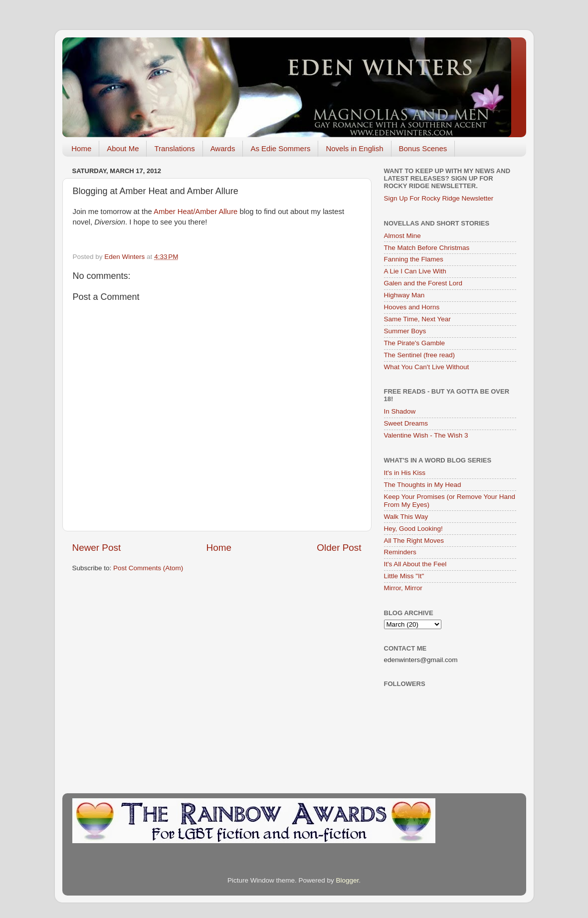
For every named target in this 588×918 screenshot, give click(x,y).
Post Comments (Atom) (148, 568)
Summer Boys (405, 331)
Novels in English (354, 148)
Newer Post (97, 548)
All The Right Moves (414, 541)
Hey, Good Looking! (413, 529)
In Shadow (400, 411)
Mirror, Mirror (403, 588)
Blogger (348, 880)
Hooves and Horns (412, 307)
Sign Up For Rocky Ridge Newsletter (439, 198)
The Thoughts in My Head (423, 485)
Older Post (339, 548)
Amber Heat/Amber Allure (196, 212)
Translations (174, 148)
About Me (123, 148)
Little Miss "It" (404, 576)
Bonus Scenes (423, 148)
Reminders (400, 552)
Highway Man (404, 295)
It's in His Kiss (405, 473)
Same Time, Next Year (417, 319)
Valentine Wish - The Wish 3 (426, 435)
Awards (223, 148)
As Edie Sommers (280, 148)
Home (81, 148)
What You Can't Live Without (427, 367)
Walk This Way (406, 517)
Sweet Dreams (406, 423)
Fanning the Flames (414, 259)
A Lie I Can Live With (415, 271)
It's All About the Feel (415, 564)
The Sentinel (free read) (420, 355)
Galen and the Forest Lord (423, 283)
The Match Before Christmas (427, 248)
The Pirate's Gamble (415, 343)
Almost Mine (402, 236)
